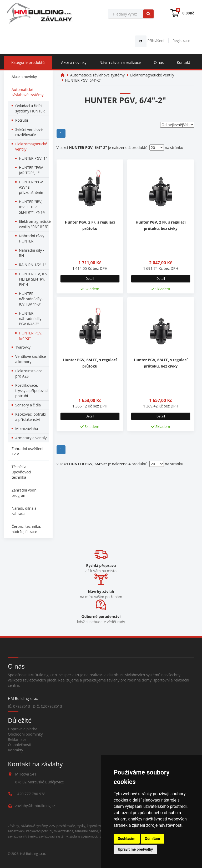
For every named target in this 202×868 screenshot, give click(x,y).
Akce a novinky (74, 62)
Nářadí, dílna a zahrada (24, 511)
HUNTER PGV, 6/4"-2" (31, 336)
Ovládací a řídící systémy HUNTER (30, 108)
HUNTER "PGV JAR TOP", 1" (31, 170)
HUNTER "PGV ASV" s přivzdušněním (32, 187)
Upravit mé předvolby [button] (135, 849)
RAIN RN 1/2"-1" (32, 265)
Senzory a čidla (28, 405)
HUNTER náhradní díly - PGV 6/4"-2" (31, 319)
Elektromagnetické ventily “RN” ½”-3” (34, 224)
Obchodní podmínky (25, 734)
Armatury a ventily (31, 438)
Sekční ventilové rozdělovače (29, 132)
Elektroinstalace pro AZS (29, 373)
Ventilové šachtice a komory (31, 359)
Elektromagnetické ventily (31, 146)
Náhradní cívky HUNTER (32, 238)
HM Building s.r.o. (33, 854)
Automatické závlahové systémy (27, 92)
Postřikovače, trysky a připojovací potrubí (32, 391)
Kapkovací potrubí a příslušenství (31, 417)
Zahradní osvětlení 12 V (27, 451)
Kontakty (16, 750)
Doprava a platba (23, 729)
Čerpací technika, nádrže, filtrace (26, 529)
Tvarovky (23, 347)
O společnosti (20, 745)
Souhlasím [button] (127, 839)
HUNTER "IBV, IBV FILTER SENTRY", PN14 (32, 207)
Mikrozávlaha (27, 429)
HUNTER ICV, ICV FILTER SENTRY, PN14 (33, 279)
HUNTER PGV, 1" (33, 158)
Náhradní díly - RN (32, 253)
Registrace (181, 41)
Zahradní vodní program (24, 493)
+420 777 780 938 (30, 794)
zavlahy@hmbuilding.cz (35, 806)
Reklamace (17, 739)
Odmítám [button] (153, 839)
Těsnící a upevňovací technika (21, 472)
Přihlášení (150, 41)
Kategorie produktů (28, 62)
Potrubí (22, 120)
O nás (159, 62)
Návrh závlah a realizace (120, 62)
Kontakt (183, 62)
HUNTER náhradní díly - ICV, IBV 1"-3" (31, 299)
